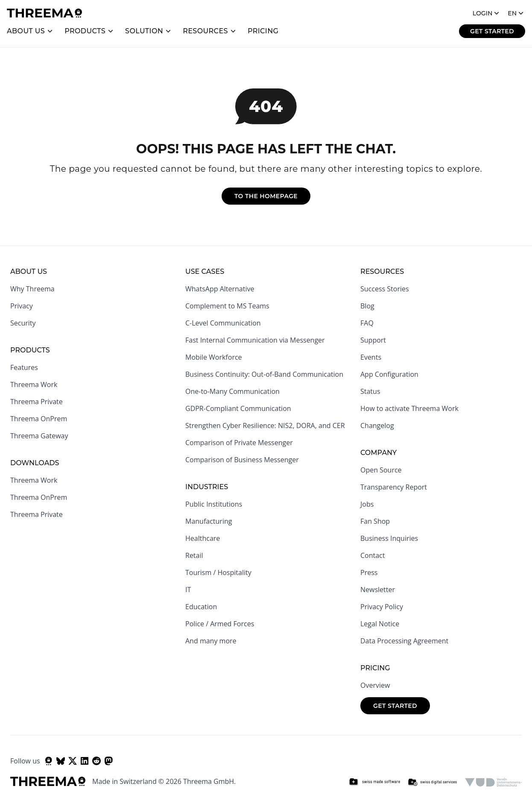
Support (373, 340)
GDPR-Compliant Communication (238, 408)
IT (188, 590)
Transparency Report (394, 487)
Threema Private (37, 402)
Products (85, 31)
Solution (144, 31)
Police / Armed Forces (220, 624)
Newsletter (378, 590)
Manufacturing (209, 521)
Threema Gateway (39, 436)
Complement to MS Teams (227, 306)
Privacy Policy (382, 607)
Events (371, 357)
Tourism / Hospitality (218, 572)
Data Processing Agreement (404, 641)
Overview (375, 685)
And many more (211, 641)
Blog (367, 306)
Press (369, 572)
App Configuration (389, 374)
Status (370, 391)
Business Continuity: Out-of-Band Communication (264, 374)
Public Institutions (214, 504)
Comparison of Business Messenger (242, 460)
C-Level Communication (223, 323)
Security (23, 323)
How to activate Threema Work (409, 408)
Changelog (377, 426)
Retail (194, 555)
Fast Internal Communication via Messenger (255, 340)
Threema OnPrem (39, 419)
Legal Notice (380, 624)
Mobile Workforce (214, 357)
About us (26, 31)
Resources (205, 31)
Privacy (22, 306)
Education (201, 607)
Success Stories (385, 289)
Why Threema (32, 289)
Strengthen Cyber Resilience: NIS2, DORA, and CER (265, 426)
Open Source (381, 470)
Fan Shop (375, 521)
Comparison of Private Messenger (239, 443)
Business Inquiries (389, 538)
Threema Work (34, 384)
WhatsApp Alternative (220, 289)
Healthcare (203, 538)
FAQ (367, 323)
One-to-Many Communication (232, 391)
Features (24, 367)
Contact (373, 555)
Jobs (367, 504)
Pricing (263, 31)
